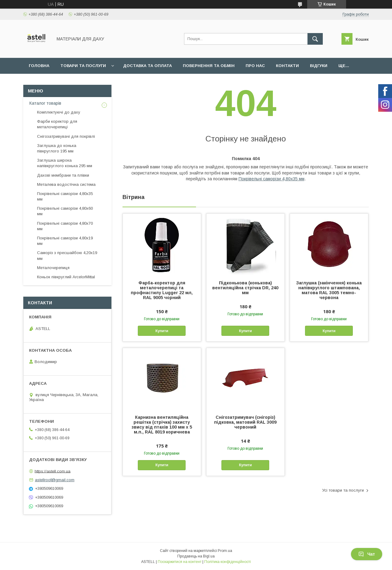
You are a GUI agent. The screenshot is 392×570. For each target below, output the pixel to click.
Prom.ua (225, 551)
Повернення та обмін (209, 66)
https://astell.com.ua (53, 471)
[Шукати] (315, 39)
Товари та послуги (83, 66)
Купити (162, 331)
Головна (39, 66)
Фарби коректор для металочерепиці (57, 124)
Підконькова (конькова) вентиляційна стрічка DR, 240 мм (245, 288)
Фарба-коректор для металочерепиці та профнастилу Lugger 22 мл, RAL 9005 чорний (162, 290)
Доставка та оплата (147, 66)
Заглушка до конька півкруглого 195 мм (57, 148)
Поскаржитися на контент (180, 562)
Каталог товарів (45, 103)
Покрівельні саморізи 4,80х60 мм (65, 211)
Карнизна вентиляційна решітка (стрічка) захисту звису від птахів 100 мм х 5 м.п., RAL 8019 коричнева (162, 425)
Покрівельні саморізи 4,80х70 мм (65, 226)
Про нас (255, 66)
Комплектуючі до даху (59, 112)
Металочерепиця (53, 268)
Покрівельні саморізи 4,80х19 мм (65, 241)
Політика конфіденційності (228, 562)
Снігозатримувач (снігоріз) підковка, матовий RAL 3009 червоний (245, 422)
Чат (367, 554)
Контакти (287, 66)
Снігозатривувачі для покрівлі (66, 136)
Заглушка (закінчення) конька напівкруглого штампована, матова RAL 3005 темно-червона (329, 290)
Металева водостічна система (66, 184)
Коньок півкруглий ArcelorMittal (66, 277)
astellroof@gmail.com (55, 480)
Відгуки (319, 66)
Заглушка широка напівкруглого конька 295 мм (65, 163)
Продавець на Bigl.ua (196, 556)
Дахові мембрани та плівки (63, 175)
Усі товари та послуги (343, 490)
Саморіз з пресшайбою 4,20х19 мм (67, 255)
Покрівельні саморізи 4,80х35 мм (271, 179)
